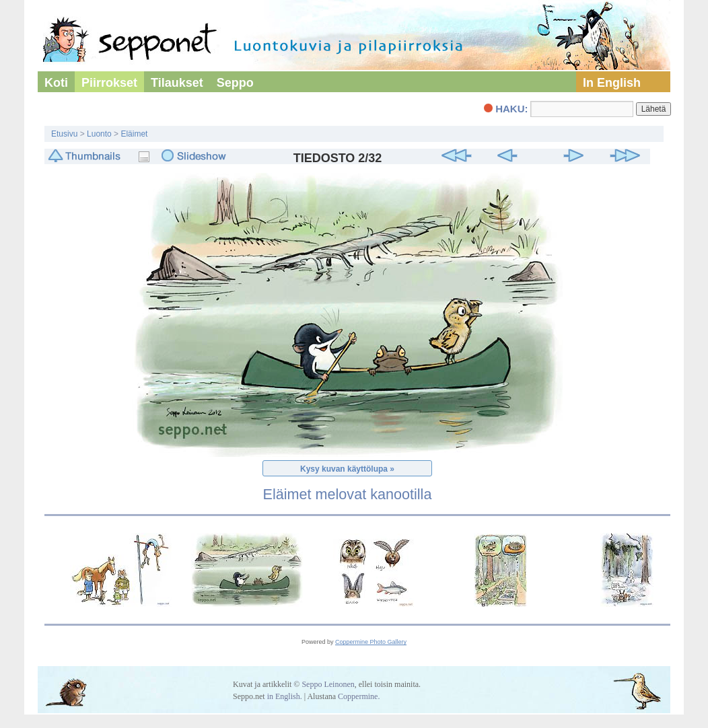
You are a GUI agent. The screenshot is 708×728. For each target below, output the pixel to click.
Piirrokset (109, 83)
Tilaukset (177, 83)
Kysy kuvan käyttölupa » (347, 469)
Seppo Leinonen (328, 684)
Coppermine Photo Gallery (371, 642)
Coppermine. (359, 696)
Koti (56, 83)
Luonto (99, 134)
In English (612, 83)
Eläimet (134, 134)
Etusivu (64, 134)
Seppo (235, 83)
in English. (285, 696)
